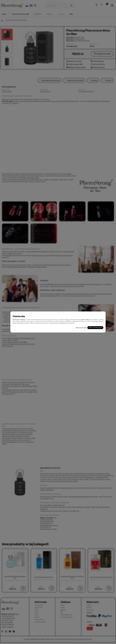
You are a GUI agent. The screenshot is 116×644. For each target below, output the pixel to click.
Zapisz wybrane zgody (73, 328)
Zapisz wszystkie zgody (93, 328)
